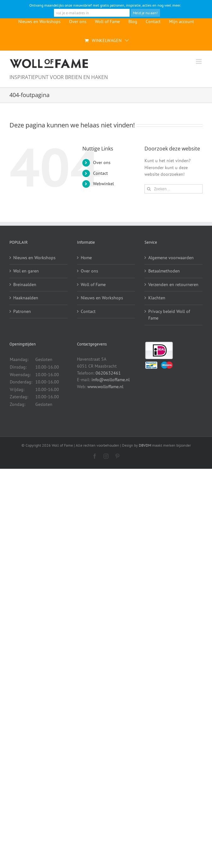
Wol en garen (26, 271)
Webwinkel (103, 184)
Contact (100, 173)
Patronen (22, 311)
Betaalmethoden (164, 271)
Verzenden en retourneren (173, 284)
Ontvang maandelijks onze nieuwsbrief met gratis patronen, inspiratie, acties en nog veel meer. (105, 5)
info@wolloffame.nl (111, 380)
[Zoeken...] (174, 189)
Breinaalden (25, 284)
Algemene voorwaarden (171, 258)
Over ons (102, 162)
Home (86, 258)
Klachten (157, 298)
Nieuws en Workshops (34, 258)
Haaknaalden (26, 298)
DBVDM (145, 445)
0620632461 (108, 373)
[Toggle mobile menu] (199, 61)
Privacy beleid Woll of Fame (169, 315)
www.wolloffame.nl (105, 387)
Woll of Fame (93, 284)
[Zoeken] (149, 189)
